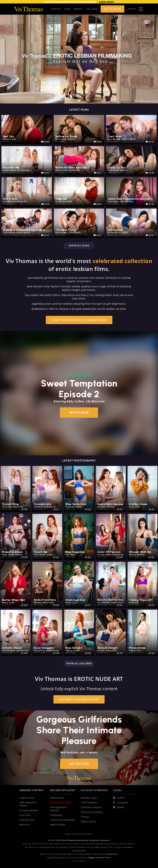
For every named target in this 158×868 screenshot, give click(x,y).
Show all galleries (79, 664)
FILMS (67, 9)
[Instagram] (121, 803)
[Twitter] (119, 798)
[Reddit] (119, 807)
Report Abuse (58, 825)
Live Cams (25, 815)
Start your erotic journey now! (79, 320)
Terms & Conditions (92, 812)
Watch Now (79, 413)
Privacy (85, 817)
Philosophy (56, 815)
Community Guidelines (63, 820)
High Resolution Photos (28, 804)
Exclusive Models (29, 810)
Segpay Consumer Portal (99, 858)
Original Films (27, 798)
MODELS (78, 9)
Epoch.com (112, 854)
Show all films (79, 246)
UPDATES (56, 9)
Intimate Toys (27, 820)
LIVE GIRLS (92, 9)
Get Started (113, 9)
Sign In (132, 9)
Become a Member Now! (79, 699)
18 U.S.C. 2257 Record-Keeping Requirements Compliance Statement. (79, 840)
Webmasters (57, 798)
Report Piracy (88, 822)
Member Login (89, 798)
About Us (24, 825)
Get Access (79, 764)
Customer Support (91, 807)
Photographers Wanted (59, 809)
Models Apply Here (61, 802)
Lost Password (89, 802)
